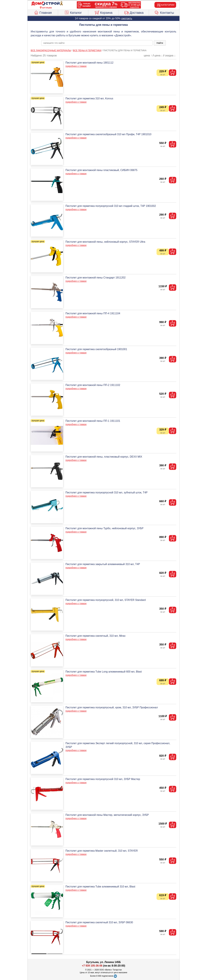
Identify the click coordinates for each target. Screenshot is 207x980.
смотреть (127, 18)
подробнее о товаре (76, 66)
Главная (43, 12)
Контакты (164, 12)
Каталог (73, 12)
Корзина (103, 12)
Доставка (134, 12)
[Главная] (47, 4)
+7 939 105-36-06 (92, 966)
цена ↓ (158, 56)
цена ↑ (148, 56)
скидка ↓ (170, 56)
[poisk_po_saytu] (97, 43)
